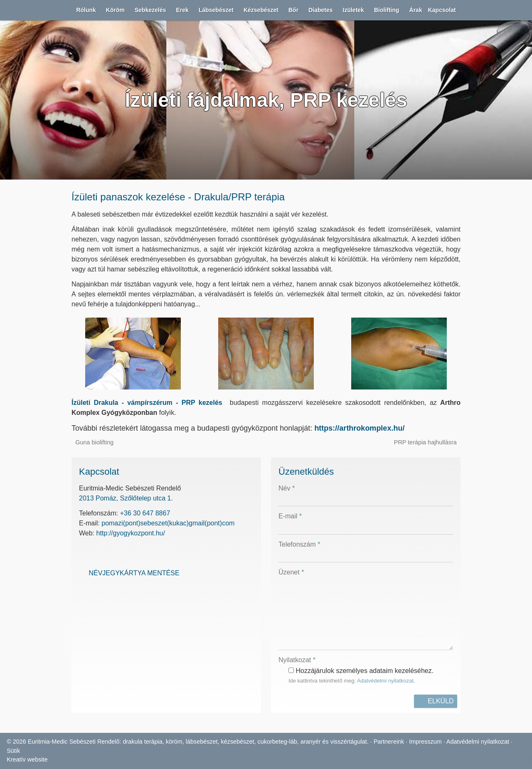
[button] (30, 54)
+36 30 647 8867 (63, 764)
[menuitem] (62, 62)
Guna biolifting (24, 714)
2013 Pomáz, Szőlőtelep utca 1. (45, 756)
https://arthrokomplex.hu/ (264, 699)
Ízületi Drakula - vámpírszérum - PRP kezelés (68, 684)
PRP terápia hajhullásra (77, 714)
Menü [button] (28, 40)
